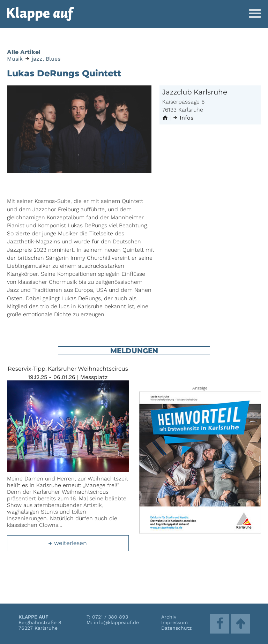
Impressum (174, 622)
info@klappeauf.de (116, 622)
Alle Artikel (24, 52)
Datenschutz (176, 628)
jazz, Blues (46, 59)
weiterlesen (67, 543)
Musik (15, 59)
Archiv (169, 617)
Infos (183, 118)
